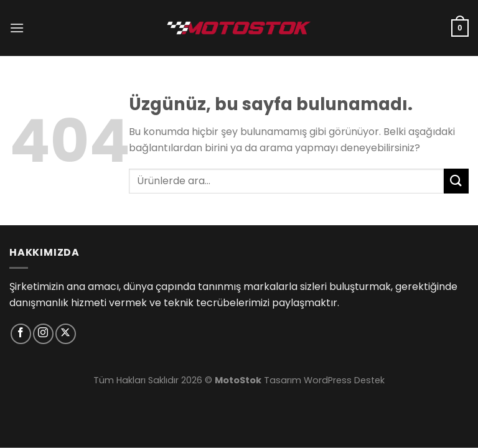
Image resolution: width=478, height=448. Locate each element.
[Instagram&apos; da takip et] (43, 334)
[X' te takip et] (66, 334)
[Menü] (17, 28)
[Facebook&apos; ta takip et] (21, 334)
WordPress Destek (344, 380)
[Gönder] (456, 181)
